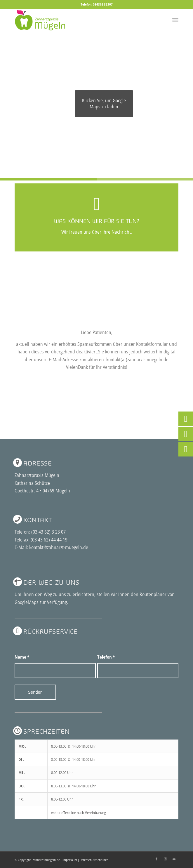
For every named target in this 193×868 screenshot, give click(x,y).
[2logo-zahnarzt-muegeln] (80, 20)
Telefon (106, 657)
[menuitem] (175, 20)
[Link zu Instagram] (165, 859)
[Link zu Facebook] (157, 859)
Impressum (70, 860)
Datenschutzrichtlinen (94, 860)
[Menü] (175, 20)
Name (22, 657)
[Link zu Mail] (174, 859)
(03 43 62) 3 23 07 (48, 532)
